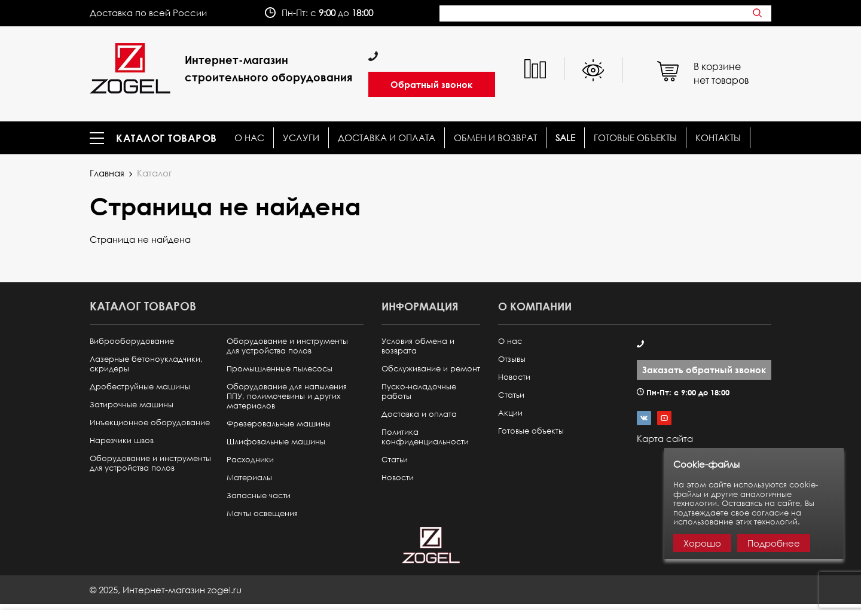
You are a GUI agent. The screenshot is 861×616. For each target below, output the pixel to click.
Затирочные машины (132, 405)
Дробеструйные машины (140, 387)
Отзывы (512, 359)
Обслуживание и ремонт (431, 369)
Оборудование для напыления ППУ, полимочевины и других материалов (287, 396)
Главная (107, 173)
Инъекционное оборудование (150, 423)
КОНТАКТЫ (718, 138)
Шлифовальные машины (276, 442)
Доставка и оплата (387, 138)
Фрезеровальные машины (279, 424)
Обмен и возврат (495, 138)
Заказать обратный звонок (704, 370)
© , (166, 590)
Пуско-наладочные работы (419, 391)
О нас (249, 138)
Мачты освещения (262, 513)
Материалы (249, 478)
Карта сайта (665, 438)
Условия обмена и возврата (418, 346)
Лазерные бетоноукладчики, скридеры (146, 364)
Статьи (395, 460)
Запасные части (259, 495)
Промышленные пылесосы (280, 369)
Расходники (250, 460)
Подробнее (774, 543)
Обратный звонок (431, 84)
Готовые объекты (635, 138)
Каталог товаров (167, 138)
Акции (510, 413)
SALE (565, 138)
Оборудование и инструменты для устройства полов (150, 463)
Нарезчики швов (122, 440)
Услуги (301, 138)
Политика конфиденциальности (425, 437)
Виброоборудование (132, 341)
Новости (398, 478)
